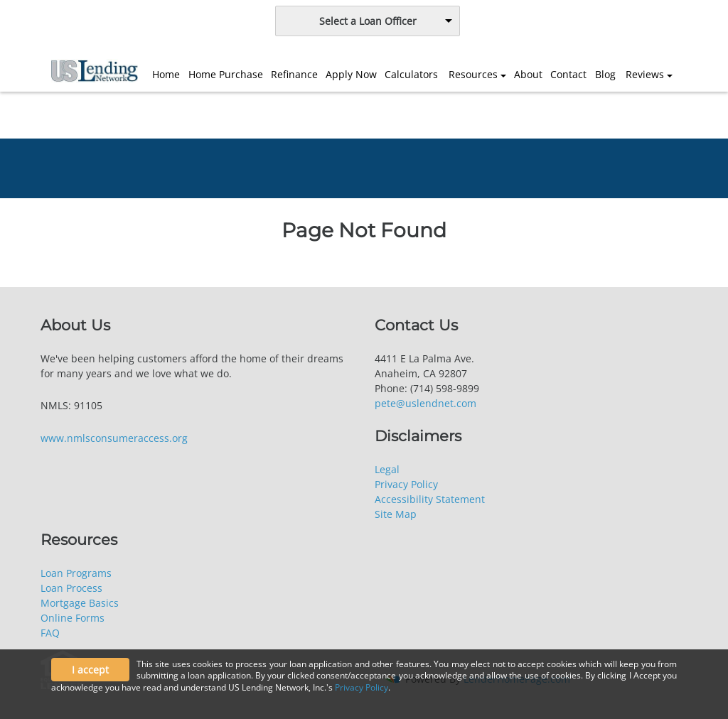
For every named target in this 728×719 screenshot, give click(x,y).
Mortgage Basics (80, 603)
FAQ (50, 633)
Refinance (294, 74)
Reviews (645, 74)
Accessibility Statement (430, 499)
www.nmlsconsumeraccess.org (114, 438)
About (528, 74)
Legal (387, 469)
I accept (90, 670)
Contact (568, 74)
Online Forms (73, 618)
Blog (605, 74)
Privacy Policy (406, 484)
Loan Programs (76, 573)
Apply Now (351, 74)
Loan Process (71, 588)
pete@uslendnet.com (425, 403)
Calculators (411, 74)
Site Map (396, 514)
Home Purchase (226, 74)
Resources (473, 74)
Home (166, 74)
